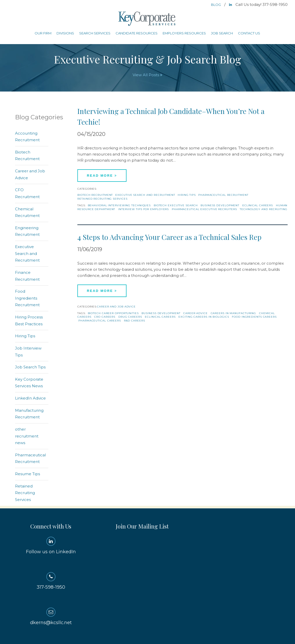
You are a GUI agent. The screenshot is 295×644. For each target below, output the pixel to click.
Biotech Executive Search (176, 205)
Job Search (222, 33)
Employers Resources (184, 33)
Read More (102, 176)
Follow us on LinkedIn (51, 546)
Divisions (65, 33)
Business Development (220, 205)
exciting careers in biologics (204, 317)
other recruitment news (27, 436)
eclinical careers (258, 205)
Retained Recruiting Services (102, 199)
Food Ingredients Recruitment (27, 298)
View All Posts (147, 75)
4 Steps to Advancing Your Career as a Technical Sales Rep (169, 237)
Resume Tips (27, 474)
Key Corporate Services (147, 19)
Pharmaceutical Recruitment (223, 195)
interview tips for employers (143, 209)
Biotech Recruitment (95, 195)
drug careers (130, 317)
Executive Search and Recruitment (145, 195)
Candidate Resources (137, 33)
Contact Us (249, 33)
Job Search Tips (30, 367)
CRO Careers (105, 317)
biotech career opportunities (113, 313)
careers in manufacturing (234, 313)
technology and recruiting (264, 209)
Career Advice (195, 313)
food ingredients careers (254, 317)
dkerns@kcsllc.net (51, 616)
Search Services (95, 33)
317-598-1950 (51, 581)
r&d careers (135, 321)
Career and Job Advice (116, 307)
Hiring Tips (187, 195)
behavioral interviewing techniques (119, 205)
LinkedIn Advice (30, 398)
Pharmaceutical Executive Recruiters (204, 209)
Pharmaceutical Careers (100, 321)
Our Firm (43, 33)
